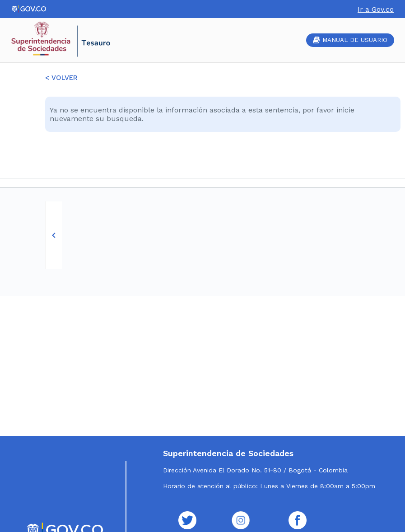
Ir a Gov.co (376, 9)
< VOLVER (61, 78)
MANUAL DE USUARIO (350, 40)
